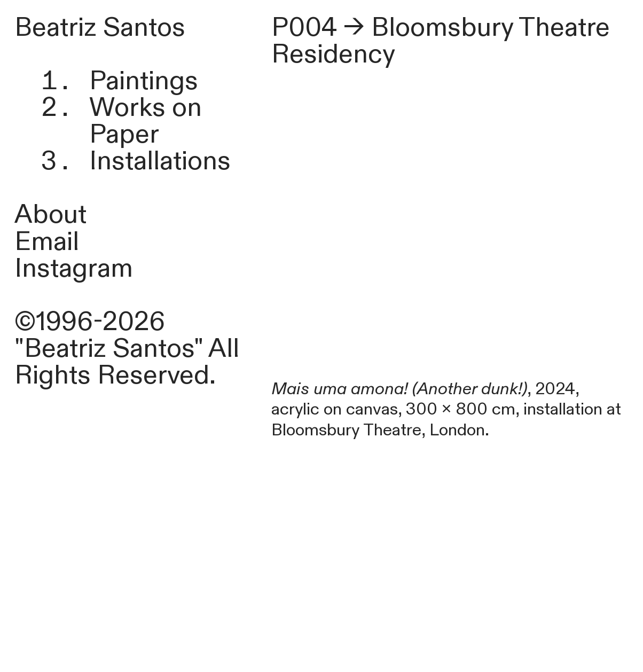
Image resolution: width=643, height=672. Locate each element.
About (50, 215)
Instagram (74, 269)
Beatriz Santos (100, 28)
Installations (160, 161)
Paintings (144, 81)
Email (47, 242)
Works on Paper (146, 121)
